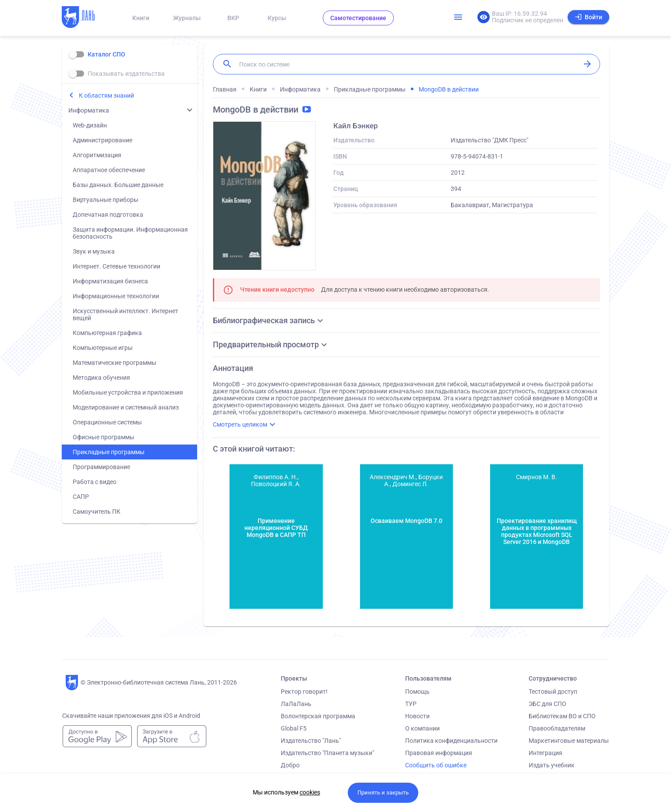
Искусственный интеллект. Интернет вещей (125, 314)
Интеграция (546, 753)
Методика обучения (101, 378)
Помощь (417, 692)
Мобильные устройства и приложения (128, 392)
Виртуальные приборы (106, 200)
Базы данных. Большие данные (118, 185)
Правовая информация (439, 753)
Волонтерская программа (318, 716)
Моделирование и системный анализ (126, 407)
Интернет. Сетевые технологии (117, 266)
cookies (310, 792)
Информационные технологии (116, 296)
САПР (81, 497)
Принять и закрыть (383, 793)
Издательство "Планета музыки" (327, 753)
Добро (290, 765)
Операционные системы (107, 422)
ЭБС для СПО (547, 704)
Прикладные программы (109, 452)
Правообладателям (557, 728)
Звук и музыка (94, 251)
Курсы (277, 18)
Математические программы (115, 363)
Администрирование (102, 140)
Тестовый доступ (553, 692)
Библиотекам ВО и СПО (562, 716)
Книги (141, 18)
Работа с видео (95, 482)
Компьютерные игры (103, 348)
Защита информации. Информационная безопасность (130, 233)
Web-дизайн (90, 125)
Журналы (187, 18)
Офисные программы (104, 437)
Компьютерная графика (107, 333)
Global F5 (294, 728)
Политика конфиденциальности (451, 741)
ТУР (411, 704)
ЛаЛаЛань (296, 704)
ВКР (233, 18)
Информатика (89, 110)
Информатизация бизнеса (110, 281)
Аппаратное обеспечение (109, 170)
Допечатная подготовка (108, 215)
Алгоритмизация (97, 155)
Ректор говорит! (304, 692)
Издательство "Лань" (311, 741)
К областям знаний (106, 95)
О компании (422, 728)
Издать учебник (552, 765)
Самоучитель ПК (97, 512)
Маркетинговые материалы (569, 741)
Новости (417, 716)
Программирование (101, 467)
